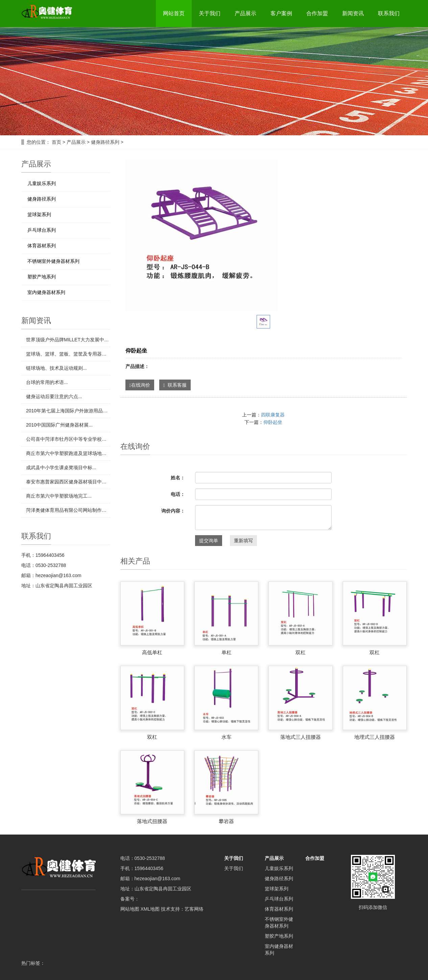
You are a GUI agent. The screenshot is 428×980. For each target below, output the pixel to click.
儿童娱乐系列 (42, 183)
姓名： (178, 478)
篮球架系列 (39, 214)
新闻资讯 (353, 13)
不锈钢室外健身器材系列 (53, 261)
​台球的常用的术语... (47, 382)
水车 (227, 737)
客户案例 (281, 13)
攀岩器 (226, 821)
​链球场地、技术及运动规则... (56, 368)
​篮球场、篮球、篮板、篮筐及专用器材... (68, 354)
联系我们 (389, 13)
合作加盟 (317, 13)
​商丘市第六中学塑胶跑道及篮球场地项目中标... (68, 453)
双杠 (301, 652)
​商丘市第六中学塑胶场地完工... (59, 496)
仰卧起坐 (273, 422)
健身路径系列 (105, 142)
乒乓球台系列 (42, 230)
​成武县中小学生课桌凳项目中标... (61, 468)
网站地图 (130, 909)
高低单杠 (152, 652)
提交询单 (209, 541)
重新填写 (243, 541)
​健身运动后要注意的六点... (54, 396)
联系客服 (175, 385)
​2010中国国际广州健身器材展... (59, 425)
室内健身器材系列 (46, 292)
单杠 (227, 652)
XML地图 (150, 909)
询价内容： (173, 511)
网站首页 (174, 13)
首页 (56, 142)
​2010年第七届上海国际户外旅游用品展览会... (68, 411)
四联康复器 (273, 415)
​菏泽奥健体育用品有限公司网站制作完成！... (68, 510)
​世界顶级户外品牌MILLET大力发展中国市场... (68, 340)
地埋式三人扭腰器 (375, 737)
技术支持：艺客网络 (182, 909)
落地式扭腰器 (152, 821)
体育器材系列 (42, 246)
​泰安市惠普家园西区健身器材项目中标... (68, 482)
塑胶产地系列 (42, 277)
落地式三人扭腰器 (301, 737)
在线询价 (140, 385)
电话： (178, 494)
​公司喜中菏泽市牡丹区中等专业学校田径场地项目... (68, 439)
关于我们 (210, 13)
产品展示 (245, 13)
